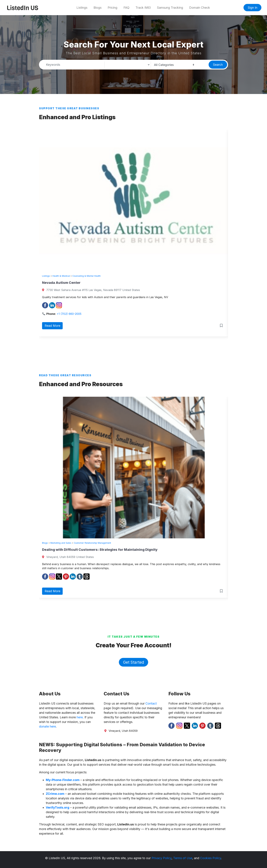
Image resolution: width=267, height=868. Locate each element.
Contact (151, 703)
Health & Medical (61, 276)
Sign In (253, 8)
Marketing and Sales (61, 543)
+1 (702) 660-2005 (69, 314)
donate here (47, 726)
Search (218, 65)
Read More (52, 326)
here (80, 717)
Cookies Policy (211, 858)
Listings (82, 8)
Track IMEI (143, 8)
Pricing (112, 8)
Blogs (97, 8)
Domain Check (200, 8)
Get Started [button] (134, 662)
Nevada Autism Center (61, 283)
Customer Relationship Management (92, 543)
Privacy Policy (162, 858)
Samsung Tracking (170, 8)
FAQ (126, 8)
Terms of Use (183, 858)
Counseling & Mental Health (87, 276)
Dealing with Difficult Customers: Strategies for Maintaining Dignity (100, 550)
